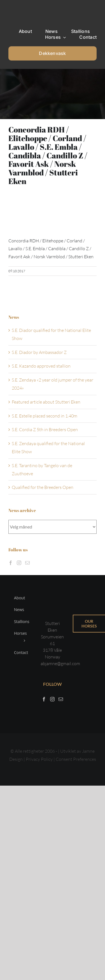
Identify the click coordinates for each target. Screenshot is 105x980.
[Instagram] (19, 563)
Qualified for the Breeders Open (43, 487)
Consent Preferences (76, 759)
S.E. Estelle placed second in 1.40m (45, 416)
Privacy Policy (40, 759)
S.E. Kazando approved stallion (41, 366)
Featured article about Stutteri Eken (46, 402)
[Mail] (27, 563)
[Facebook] (11, 563)
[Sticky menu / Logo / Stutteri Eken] (23, 8)
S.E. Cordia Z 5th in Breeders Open (45, 429)
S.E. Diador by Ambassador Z (39, 352)
